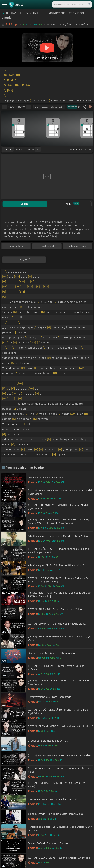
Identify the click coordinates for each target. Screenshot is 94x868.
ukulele (30, 149)
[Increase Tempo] (29, 107)
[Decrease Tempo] (4, 107)
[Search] (89, 4)
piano (19, 149)
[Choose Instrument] (38, 149)
